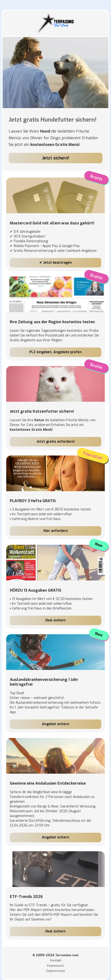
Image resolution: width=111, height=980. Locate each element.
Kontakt (56, 960)
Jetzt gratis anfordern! (56, 442)
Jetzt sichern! (55, 158)
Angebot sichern (56, 724)
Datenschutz (56, 971)
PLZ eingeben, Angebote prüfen (55, 352)
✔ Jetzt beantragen (56, 263)
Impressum (56, 966)
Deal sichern (55, 620)
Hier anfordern (56, 531)
